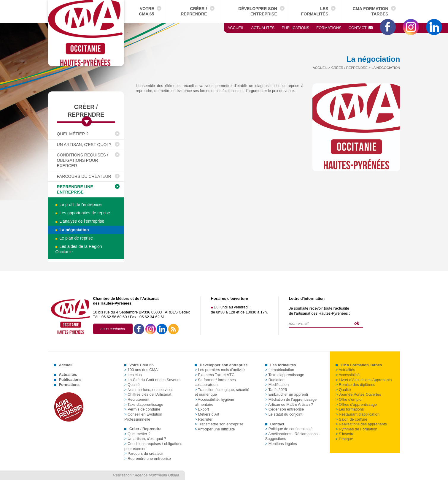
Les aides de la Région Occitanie (79, 249)
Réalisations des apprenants (361, 424)
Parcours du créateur (84, 176)
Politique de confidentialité (289, 429)
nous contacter (113, 329)
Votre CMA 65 (146, 11)
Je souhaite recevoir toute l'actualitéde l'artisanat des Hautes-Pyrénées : (320, 311)
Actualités (263, 28)
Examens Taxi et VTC (215, 375)
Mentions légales (281, 444)
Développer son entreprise (258, 11)
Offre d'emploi (349, 399)
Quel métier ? (73, 134)
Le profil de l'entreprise (79, 205)
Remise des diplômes (355, 385)
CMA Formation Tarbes (371, 11)
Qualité (132, 385)
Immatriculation (280, 370)
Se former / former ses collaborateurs (215, 382)
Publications (295, 28)
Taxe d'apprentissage (144, 404)
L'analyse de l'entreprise (80, 221)
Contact (361, 28)
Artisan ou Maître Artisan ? (289, 404)
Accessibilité (348, 375)
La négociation (72, 230)
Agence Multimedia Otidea (157, 475)
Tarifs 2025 (276, 390)
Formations (329, 28)
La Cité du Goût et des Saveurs (152, 380)
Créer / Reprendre (194, 11)
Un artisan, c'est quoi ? (84, 145)
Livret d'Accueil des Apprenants (364, 380)
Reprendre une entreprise (75, 189)
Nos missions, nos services (149, 390)
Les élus (133, 375)
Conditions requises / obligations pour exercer (83, 160)
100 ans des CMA (141, 370)
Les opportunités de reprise (83, 213)
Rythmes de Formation (356, 429)
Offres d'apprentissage (356, 404)
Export (202, 409)
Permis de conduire (142, 409)
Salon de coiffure (351, 419)
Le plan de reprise (74, 238)
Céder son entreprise (285, 409)
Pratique (344, 439)
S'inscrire (345, 434)
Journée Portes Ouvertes (358, 394)
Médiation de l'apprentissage (291, 399)
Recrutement (137, 399)
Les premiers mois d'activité (220, 370)
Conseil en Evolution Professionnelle (143, 417)
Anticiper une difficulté (215, 429)
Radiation (275, 380)
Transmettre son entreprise (219, 424)
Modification (277, 385)
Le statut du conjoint (284, 414)
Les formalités (315, 11)
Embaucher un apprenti (287, 394)
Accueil (236, 28)
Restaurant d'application (358, 414)
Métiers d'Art (207, 414)
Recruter (204, 419)
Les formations (350, 409)
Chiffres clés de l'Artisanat (148, 394)
